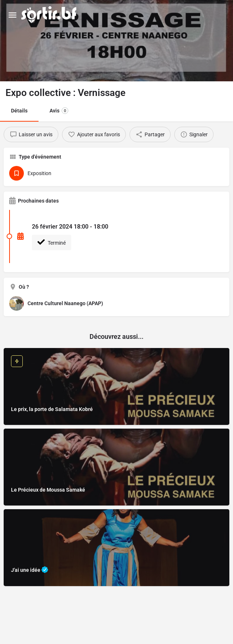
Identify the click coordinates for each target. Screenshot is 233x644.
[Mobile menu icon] (12, 15)
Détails (19, 111)
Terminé (52, 242)
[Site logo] (50, 15)
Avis (59, 111)
